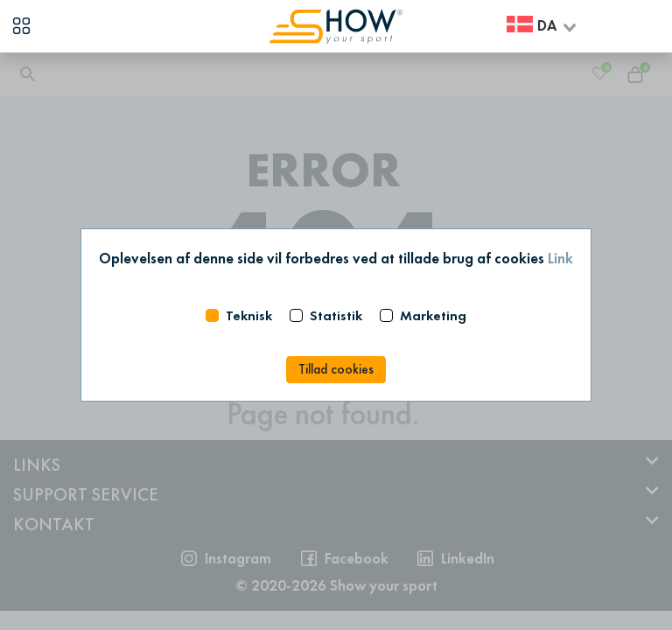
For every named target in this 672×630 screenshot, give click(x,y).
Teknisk (249, 315)
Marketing (433, 315)
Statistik (336, 315)
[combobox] (542, 27)
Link (560, 258)
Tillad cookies (336, 369)
